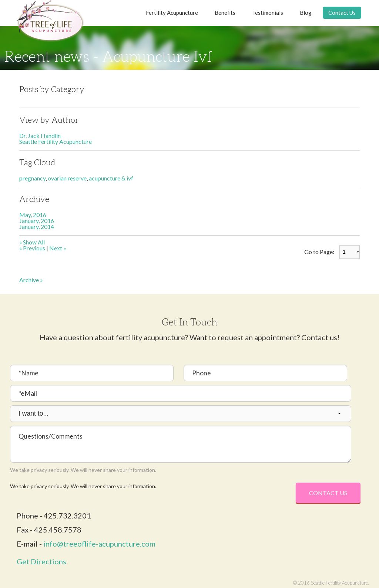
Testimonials (268, 13)
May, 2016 (33, 215)
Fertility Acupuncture (172, 13)
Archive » (31, 280)
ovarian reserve (67, 178)
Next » (58, 248)
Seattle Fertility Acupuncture (56, 141)
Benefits (225, 13)
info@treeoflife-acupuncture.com (99, 544)
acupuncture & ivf (111, 178)
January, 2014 (37, 227)
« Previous (32, 248)
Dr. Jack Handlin (40, 136)
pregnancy (32, 178)
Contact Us (342, 13)
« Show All (32, 242)
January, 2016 (37, 221)
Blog (306, 13)
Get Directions (41, 561)
